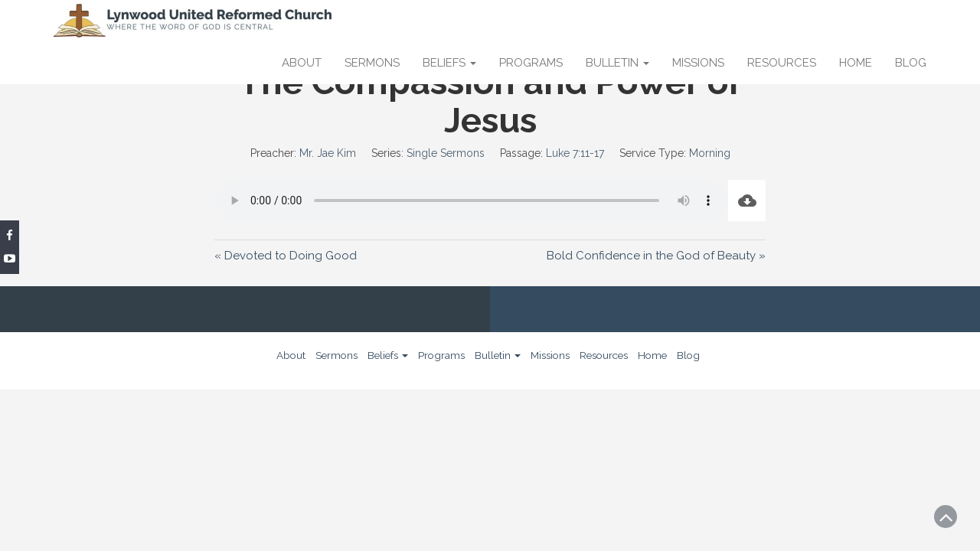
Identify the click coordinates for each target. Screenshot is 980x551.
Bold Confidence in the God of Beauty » (656, 256)
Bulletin (617, 63)
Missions (698, 63)
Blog (911, 63)
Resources (782, 63)
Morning (710, 153)
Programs (531, 63)
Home (856, 63)
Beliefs (449, 63)
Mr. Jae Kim (328, 153)
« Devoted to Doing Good (286, 256)
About (302, 63)
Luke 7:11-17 (575, 153)
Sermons (372, 63)
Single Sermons (446, 153)
